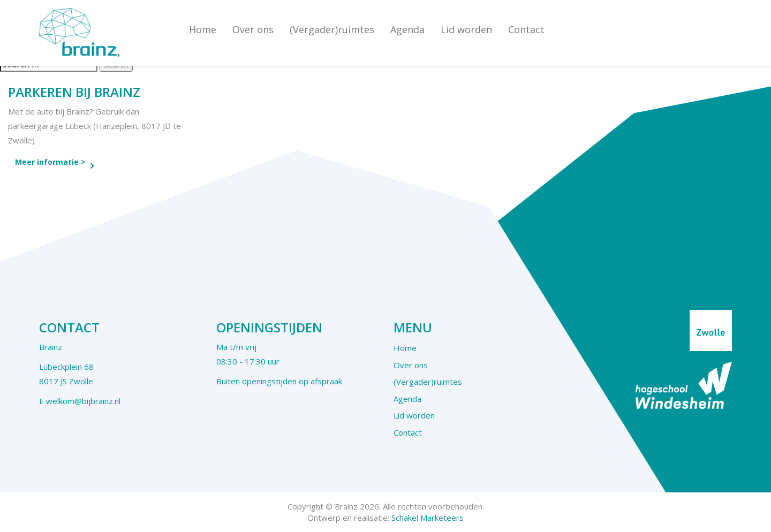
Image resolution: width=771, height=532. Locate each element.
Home (203, 29)
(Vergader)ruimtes (332, 29)
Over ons (253, 29)
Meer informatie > (50, 162)
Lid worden (466, 29)
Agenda (407, 29)
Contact (526, 29)
